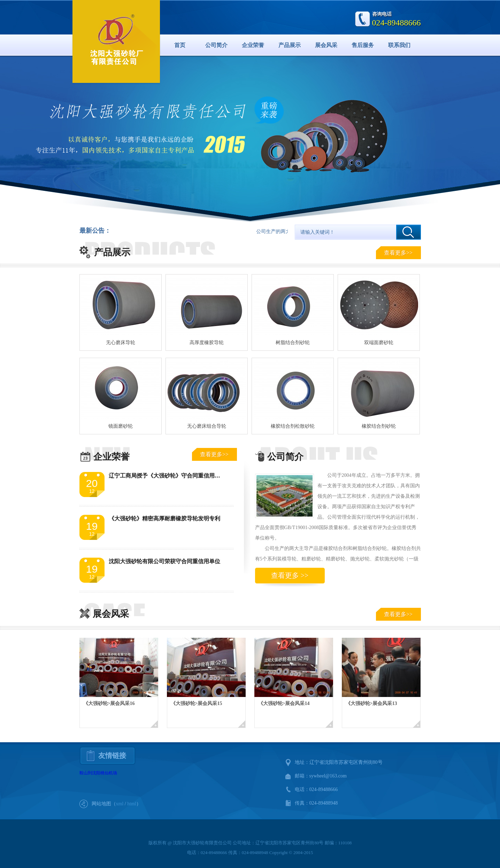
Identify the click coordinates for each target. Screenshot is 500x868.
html (132, 804)
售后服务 (363, 45)
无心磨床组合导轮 (207, 426)
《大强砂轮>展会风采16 (109, 703)
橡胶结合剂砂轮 (379, 426)
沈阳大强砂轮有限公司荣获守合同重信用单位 (164, 561)
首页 (180, 45)
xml (120, 804)
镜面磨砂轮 (121, 426)
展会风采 (326, 45)
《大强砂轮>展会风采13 (371, 703)
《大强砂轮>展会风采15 (197, 703)
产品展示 (290, 45)
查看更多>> (398, 253)
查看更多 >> (290, 575)
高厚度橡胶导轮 (207, 343)
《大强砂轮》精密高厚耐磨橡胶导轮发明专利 (164, 518)
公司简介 (216, 45)
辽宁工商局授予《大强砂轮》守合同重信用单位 (167, 476)
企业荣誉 (253, 45)
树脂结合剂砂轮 (293, 343)
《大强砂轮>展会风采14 (284, 703)
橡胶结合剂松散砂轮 (293, 426)
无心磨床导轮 (121, 343)
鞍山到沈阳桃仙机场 (98, 773)
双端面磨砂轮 (379, 343)
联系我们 (399, 45)
